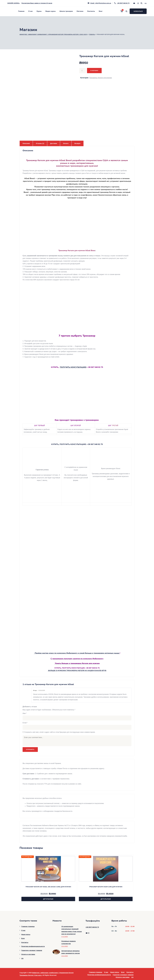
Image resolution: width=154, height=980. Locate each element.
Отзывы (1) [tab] (40, 143)
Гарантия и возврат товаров (32, 950)
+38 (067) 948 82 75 (122, 3)
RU (146, 3)
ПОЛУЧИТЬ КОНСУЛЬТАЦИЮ (73, 367)
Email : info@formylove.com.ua (99, 3)
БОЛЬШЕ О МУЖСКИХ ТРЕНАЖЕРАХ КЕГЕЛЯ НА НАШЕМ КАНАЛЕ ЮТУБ (77, 671)
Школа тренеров (66, 11)
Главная (21, 11)
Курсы (39, 11)
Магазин (80, 11)
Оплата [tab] (66, 143)
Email (25, 723)
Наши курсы (26, 934)
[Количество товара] (83, 71)
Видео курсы (51, 11)
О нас (31, 11)
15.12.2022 (65, 946)
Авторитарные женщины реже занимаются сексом (71, 952)
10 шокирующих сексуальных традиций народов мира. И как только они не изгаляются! (72, 930)
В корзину (94, 71)
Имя (25, 713)
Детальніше (48, 899)
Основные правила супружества (69, 942)
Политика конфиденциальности (33, 946)
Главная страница (28, 926)
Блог (101, 11)
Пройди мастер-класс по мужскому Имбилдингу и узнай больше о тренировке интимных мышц (77, 653)
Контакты (91, 11)
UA (22, 958)
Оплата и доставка (28, 954)
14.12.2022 (65, 956)
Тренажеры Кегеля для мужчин (101, 78)
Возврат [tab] (78, 143)
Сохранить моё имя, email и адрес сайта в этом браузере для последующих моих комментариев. (60, 732)
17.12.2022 (65, 937)
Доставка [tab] (54, 143)
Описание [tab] (26, 143)
